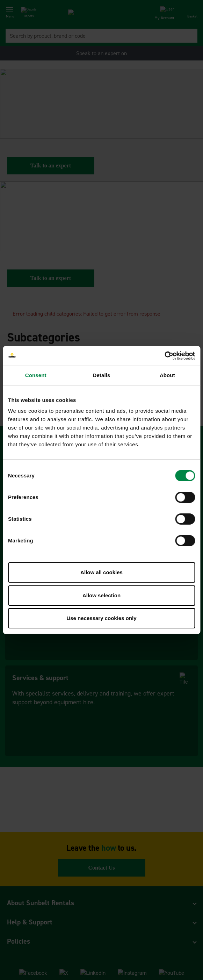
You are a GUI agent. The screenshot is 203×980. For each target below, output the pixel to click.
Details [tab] (102, 375)
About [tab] (167, 375)
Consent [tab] (36, 375)
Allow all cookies (101, 572)
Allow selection (101, 595)
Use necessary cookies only (101, 618)
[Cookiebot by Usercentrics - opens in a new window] (164, 356)
